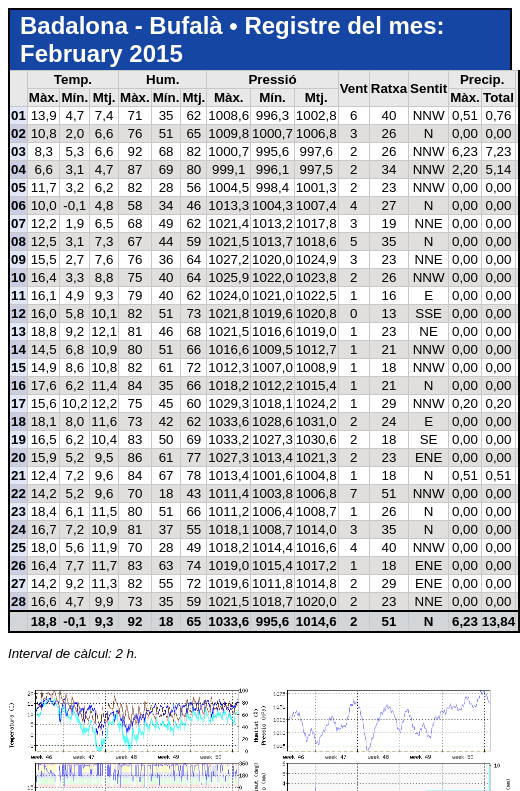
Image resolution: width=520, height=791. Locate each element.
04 (18, 169)
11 (18, 295)
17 (18, 403)
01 (18, 115)
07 (18, 223)
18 (18, 421)
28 (18, 601)
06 (18, 205)
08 (18, 241)
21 (18, 475)
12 (18, 313)
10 (18, 277)
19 (18, 439)
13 (18, 331)
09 (18, 259)
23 (18, 511)
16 (18, 385)
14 (18, 349)
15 (18, 367)
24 (18, 529)
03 (18, 151)
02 (18, 133)
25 (18, 547)
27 (18, 583)
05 (18, 187)
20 (18, 457)
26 (18, 565)
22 (18, 493)
